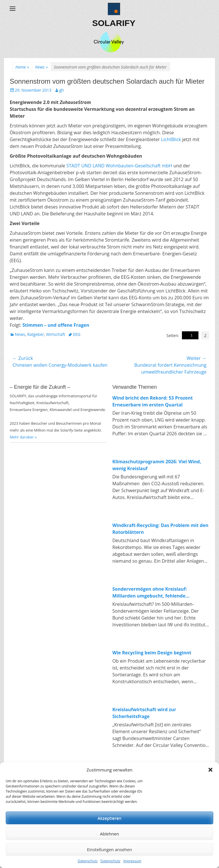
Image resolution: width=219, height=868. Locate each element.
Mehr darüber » (23, 437)
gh (62, 90)
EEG (77, 334)
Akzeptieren (109, 818)
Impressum (132, 861)
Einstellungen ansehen (109, 849)
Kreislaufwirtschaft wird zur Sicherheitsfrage (144, 713)
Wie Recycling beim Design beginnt (152, 653)
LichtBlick (172, 139)
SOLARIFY (114, 23)
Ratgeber (36, 334)
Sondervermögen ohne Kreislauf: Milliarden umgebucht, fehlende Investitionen (150, 593)
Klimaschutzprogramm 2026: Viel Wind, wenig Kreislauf (157, 465)
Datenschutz (88, 861)
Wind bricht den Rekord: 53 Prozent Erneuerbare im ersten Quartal (153, 401)
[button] (210, 770)
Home (22, 67)
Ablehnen (110, 834)
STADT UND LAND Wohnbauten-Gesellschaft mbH (119, 166)
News (41, 67)
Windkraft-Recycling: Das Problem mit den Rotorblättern (160, 529)
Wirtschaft (56, 334)
